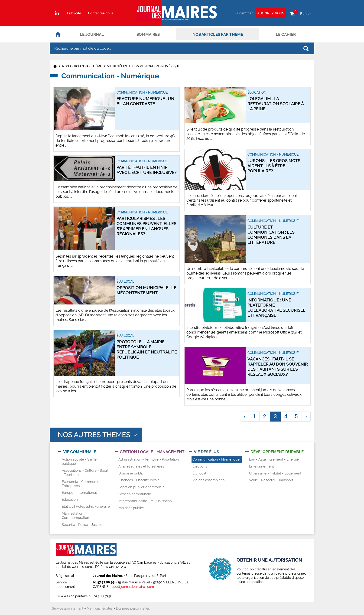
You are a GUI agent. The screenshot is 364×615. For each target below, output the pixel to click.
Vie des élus (117, 66)
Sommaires (148, 34)
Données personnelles (133, 608)
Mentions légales (100, 608)
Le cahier (286, 34)
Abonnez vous (271, 13)
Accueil (58, 34)
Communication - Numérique (156, 66)
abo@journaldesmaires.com (133, 587)
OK (306, 49)
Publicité (74, 13)
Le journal (92, 34)
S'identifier (244, 13)
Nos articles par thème (218, 34)
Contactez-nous (101, 13)
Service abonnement (68, 608)
